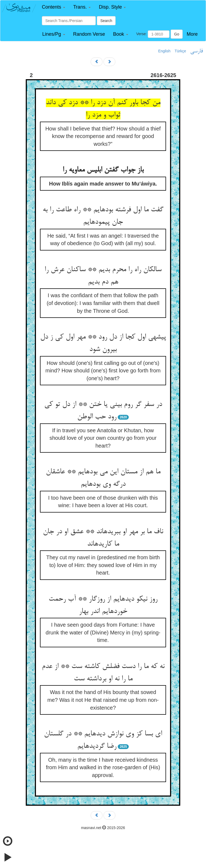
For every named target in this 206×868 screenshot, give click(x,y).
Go (177, 34)
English (164, 51)
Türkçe (180, 51)
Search (106, 21)
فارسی (196, 51)
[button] (54, 7)
